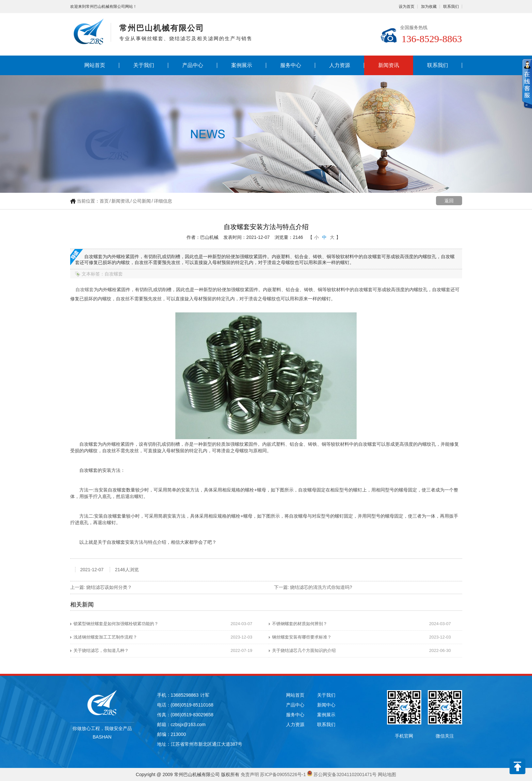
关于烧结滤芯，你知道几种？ (101, 650)
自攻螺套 (85, 290)
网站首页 (95, 65)
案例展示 (242, 65)
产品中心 (193, 65)
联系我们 (451, 7)
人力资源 (340, 65)
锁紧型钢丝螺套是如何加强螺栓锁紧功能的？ (116, 624)
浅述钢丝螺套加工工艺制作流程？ (105, 637)
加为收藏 (429, 7)
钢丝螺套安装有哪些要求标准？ (302, 637)
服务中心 (291, 65)
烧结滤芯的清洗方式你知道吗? (321, 587)
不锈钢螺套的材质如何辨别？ (300, 624)
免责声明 (250, 774)
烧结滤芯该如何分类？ (109, 587)
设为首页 (407, 7)
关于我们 (144, 65)
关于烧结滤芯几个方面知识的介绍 (304, 650)
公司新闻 (142, 201)
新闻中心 (326, 705)
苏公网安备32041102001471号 (345, 774)
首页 (104, 201)
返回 (449, 201)
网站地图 (387, 774)
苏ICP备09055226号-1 (283, 774)
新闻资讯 (389, 65)
